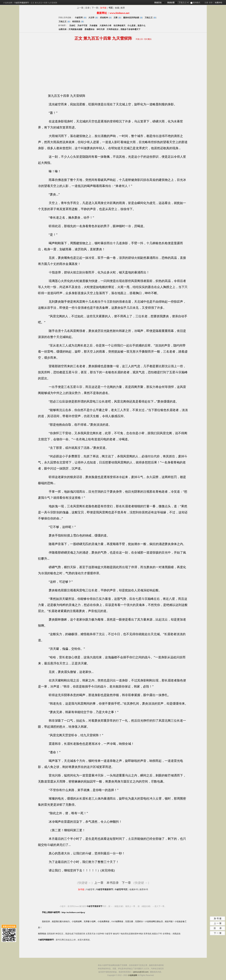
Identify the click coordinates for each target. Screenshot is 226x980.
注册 (206, 3)
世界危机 (148, 934)
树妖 (141, 934)
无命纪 (72, 26)
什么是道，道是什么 (137, 26)
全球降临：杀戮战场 (171, 934)
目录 (87, 8)
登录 (211, 3)
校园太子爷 (157, 934)
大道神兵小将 (105, 26)
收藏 (117, 8)
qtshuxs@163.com (141, 972)
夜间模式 (195, 3)
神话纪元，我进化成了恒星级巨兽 (70, 934)
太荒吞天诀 (91, 934)
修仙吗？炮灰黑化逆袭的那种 (126, 934)
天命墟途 (93, 26)
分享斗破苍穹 (141, 8)
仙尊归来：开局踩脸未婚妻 (71, 29)
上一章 (80, 8)
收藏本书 (134, 889)
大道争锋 (100, 934)
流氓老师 (51, 934)
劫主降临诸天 (119, 26)
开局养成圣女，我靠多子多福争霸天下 (124, 29)
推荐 (123, 8)
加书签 (103, 8)
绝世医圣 (76, 22)
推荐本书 (144, 889)
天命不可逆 (82, 26)
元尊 (116, 18)
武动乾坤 (104, 18)
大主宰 (91, 18)
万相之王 (149, 18)
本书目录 (113, 883)
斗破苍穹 (79, 18)
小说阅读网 (8, 3)
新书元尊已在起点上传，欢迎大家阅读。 (74, 940)
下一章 (95, 8)
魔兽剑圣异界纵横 (131, 18)
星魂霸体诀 (89, 29)
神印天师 (101, 29)
